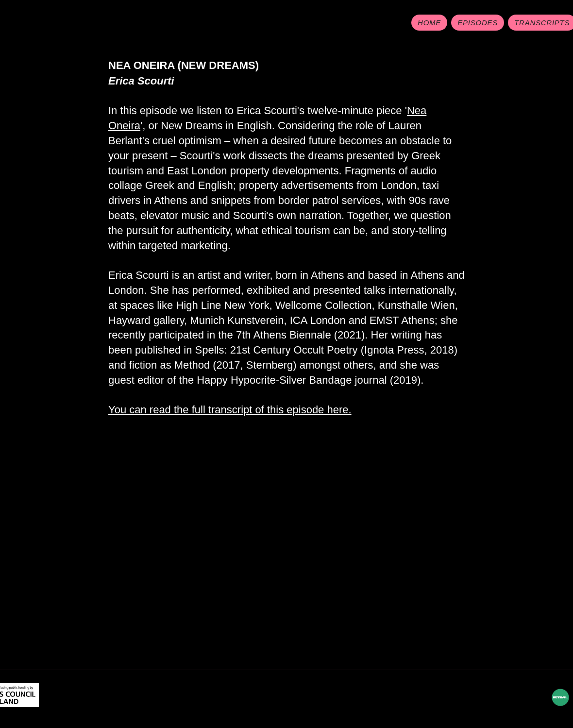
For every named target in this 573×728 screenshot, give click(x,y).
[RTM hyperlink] (560, 697)
